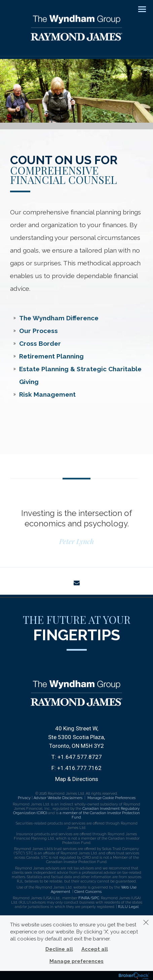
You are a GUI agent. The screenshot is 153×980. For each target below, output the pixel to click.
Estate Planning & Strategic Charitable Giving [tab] (80, 375)
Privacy (24, 798)
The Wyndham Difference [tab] (59, 318)
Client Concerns (88, 892)
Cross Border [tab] (40, 343)
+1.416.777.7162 (79, 768)
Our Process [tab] (39, 331)
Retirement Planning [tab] (51, 356)
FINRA (84, 898)
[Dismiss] (146, 922)
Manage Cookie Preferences (111, 798)
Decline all (59, 949)
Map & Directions (77, 779)
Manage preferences (76, 961)
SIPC (95, 898)
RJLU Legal (128, 907)
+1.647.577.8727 (80, 757)
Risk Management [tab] (47, 394)
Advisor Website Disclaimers (58, 798)
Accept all (95, 949)
